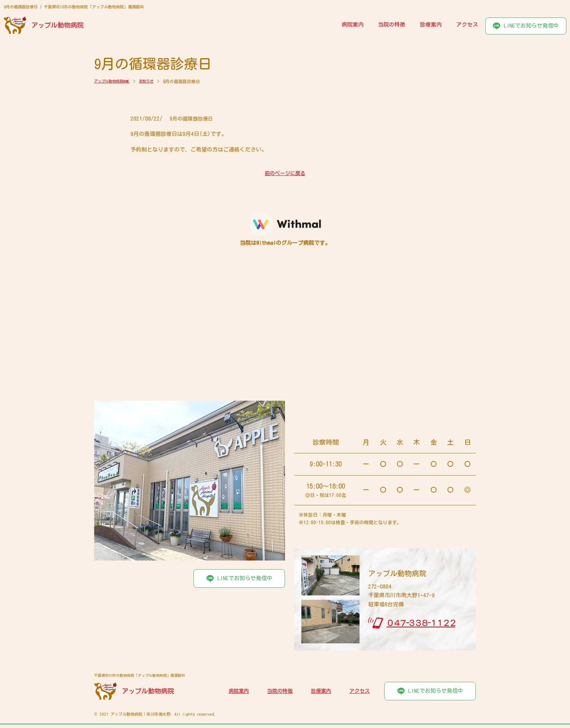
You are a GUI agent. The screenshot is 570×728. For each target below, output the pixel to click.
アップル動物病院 (58, 25)
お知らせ (156, 81)
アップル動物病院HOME (116, 81)
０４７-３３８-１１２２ (421, 623)
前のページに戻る (285, 173)
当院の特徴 (392, 25)
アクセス (467, 25)
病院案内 (353, 25)
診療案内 (431, 25)
